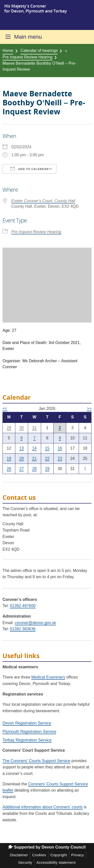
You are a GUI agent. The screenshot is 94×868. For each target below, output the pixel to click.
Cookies (39, 855)
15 (47, 448)
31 (34, 428)
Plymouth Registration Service (29, 732)
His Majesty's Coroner (25, 6)
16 (60, 448)
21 (34, 458)
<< (5, 409)
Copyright (59, 855)
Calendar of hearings (39, 51)
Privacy (78, 855)
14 (34, 448)
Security (25, 862)
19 (9, 458)
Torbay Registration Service (27, 740)
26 (9, 469)
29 (9, 428)
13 (22, 448)
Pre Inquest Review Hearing (27, 57)
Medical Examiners (48, 677)
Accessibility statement (56, 862)
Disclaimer (19, 855)
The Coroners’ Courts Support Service (36, 761)
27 (22, 469)
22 (47, 458)
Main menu (28, 37)
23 (60, 458)
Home (8, 51)
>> (89, 409)
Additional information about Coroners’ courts (43, 807)
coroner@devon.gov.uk (35, 623)
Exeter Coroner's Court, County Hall (43, 201)
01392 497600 (23, 606)
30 (22, 428)
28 (34, 469)
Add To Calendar (29, 169)
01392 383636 (23, 629)
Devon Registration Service (27, 723)
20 (22, 458)
